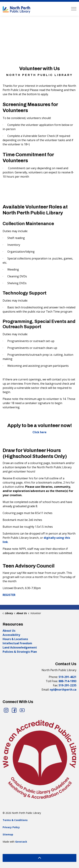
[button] (39, 759)
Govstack (21, 842)
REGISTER (9, 595)
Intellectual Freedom (17, 643)
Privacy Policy (11, 827)
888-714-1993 (67, 681)
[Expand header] (74, 9)
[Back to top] (39, 858)
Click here (39, 432)
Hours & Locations (15, 639)
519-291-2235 (67, 685)
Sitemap (8, 834)
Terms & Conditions (15, 820)
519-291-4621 (67, 677)
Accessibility (11, 635)
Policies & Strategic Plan (20, 652)
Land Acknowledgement (20, 647)
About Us (9, 631)
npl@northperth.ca (63, 690)
